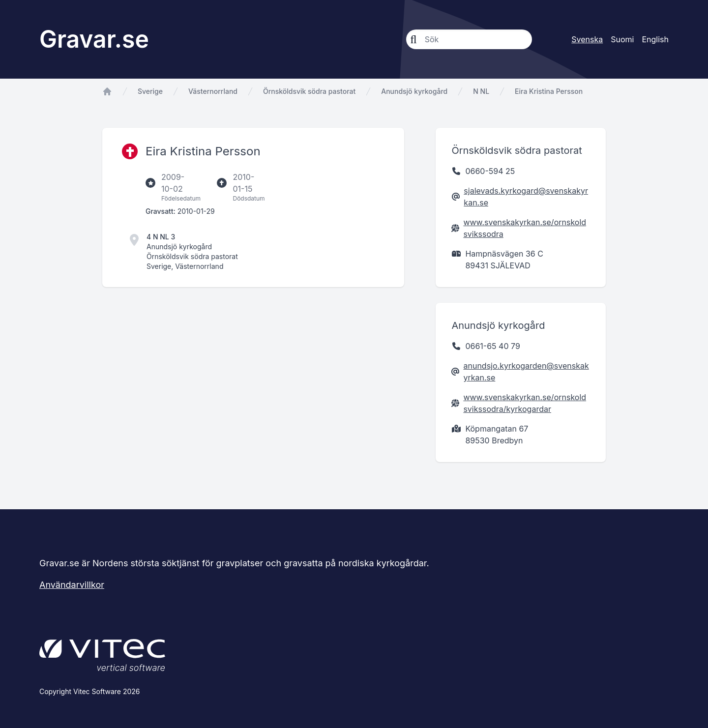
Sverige (150, 91)
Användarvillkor (72, 585)
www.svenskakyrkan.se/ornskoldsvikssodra (525, 228)
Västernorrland (213, 91)
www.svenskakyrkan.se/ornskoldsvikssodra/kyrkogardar (525, 403)
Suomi (622, 39)
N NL (481, 91)
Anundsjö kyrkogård (414, 91)
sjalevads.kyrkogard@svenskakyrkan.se (526, 197)
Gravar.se (94, 39)
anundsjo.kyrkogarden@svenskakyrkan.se (526, 372)
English (655, 39)
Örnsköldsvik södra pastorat (309, 91)
